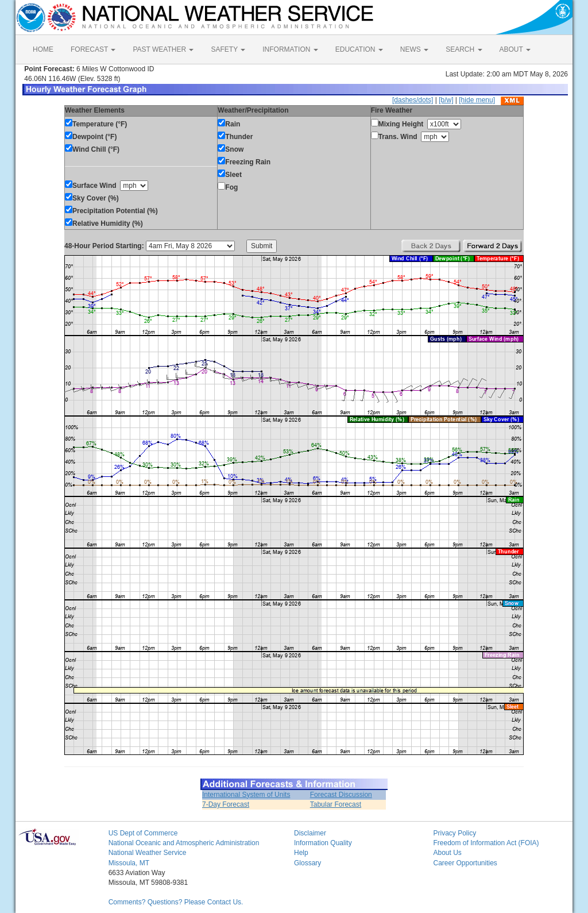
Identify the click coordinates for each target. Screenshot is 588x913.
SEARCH (464, 49)
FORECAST (93, 49)
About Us (447, 853)
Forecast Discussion (341, 795)
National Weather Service (148, 853)
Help (301, 853)
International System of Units (246, 795)
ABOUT (515, 49)
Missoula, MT (129, 863)
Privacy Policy (454, 833)
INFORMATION (290, 49)
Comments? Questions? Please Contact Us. (176, 902)
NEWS (414, 49)
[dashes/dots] (413, 100)
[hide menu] (477, 100)
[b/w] (446, 100)
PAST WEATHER (163, 49)
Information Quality (323, 843)
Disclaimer (310, 833)
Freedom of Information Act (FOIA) (486, 843)
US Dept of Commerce (143, 833)
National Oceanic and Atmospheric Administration (184, 843)
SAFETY (228, 49)
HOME (43, 49)
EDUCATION (359, 49)
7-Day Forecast (226, 804)
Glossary (307, 863)
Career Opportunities (465, 863)
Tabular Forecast (336, 804)
